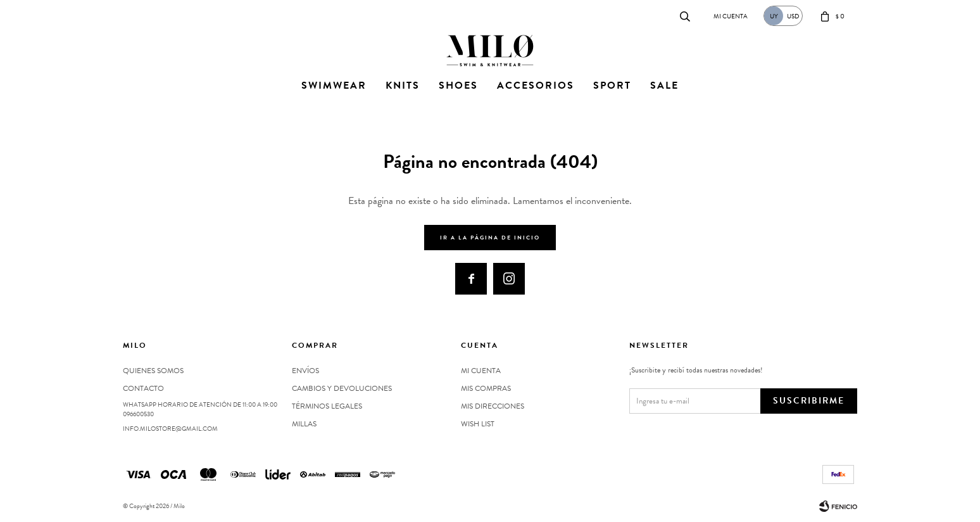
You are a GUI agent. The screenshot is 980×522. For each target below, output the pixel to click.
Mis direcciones (493, 406)
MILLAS (304, 424)
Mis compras (486, 388)
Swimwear (334, 86)
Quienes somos (153, 371)
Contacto (136, 16)
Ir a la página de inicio (490, 238)
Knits (403, 86)
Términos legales (327, 406)
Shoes (458, 86)
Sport (612, 86)
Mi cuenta (481, 371)
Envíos (305, 371)
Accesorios (536, 86)
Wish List (478, 424)
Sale (664, 86)
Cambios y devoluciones (342, 388)
